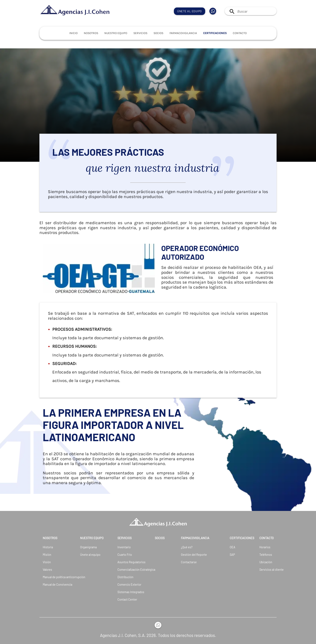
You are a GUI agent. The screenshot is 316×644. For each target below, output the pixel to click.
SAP (232, 555)
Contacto (240, 33)
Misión (47, 555)
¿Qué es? (187, 547)
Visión (47, 562)
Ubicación (264, 562)
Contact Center (125, 599)
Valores (47, 570)
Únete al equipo (190, 11)
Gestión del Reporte (194, 555)
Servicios (140, 33)
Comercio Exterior (125, 585)
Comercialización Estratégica (125, 570)
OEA (232, 547)
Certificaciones (215, 33)
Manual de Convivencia (51, 585)
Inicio (73, 33)
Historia (48, 547)
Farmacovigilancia (183, 33)
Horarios (264, 547)
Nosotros (91, 33)
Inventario (124, 547)
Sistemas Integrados (125, 592)
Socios (158, 33)
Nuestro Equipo (116, 33)
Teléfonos (264, 555)
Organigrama (88, 547)
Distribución (125, 577)
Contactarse (189, 562)
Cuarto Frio (125, 555)
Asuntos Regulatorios (125, 562)
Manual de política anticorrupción (51, 577)
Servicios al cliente (264, 570)
